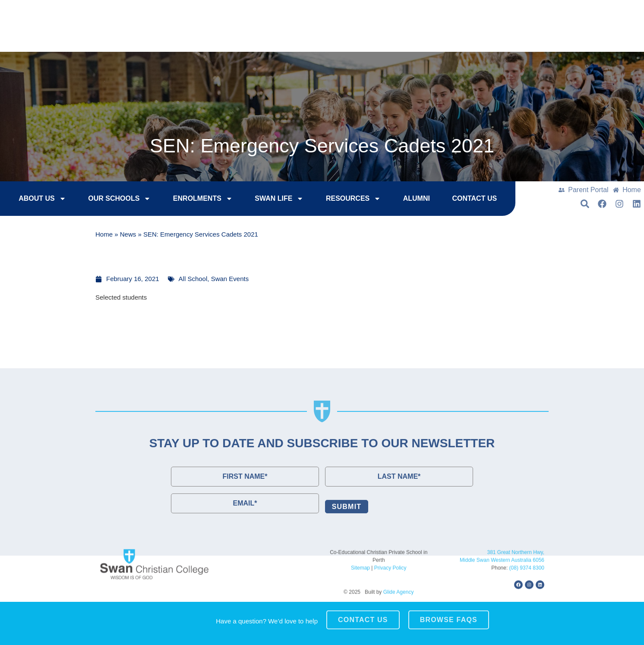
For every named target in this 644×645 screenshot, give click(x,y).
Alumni (400, 200)
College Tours (504, 13)
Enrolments (186, 200)
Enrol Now (434, 13)
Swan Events (230, 279)
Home (104, 236)
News (128, 236)
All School (193, 279)
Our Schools (103, 200)
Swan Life (263, 200)
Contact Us (574, 13)
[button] (592, 35)
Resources (337, 200)
